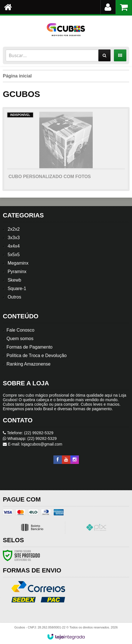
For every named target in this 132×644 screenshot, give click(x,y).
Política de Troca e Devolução (37, 356)
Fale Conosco (20, 330)
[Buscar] (104, 55)
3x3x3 (14, 238)
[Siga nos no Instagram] (75, 460)
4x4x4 (14, 246)
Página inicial (17, 76)
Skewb (14, 280)
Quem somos (20, 339)
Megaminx (18, 263)
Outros (14, 297)
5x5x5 (14, 255)
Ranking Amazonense (29, 364)
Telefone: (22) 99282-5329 (28, 433)
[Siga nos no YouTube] (66, 460)
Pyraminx (17, 272)
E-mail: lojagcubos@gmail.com (33, 444)
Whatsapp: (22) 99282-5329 (30, 438)
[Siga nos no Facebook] (58, 460)
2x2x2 (14, 229)
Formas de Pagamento (30, 347)
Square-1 (17, 288)
